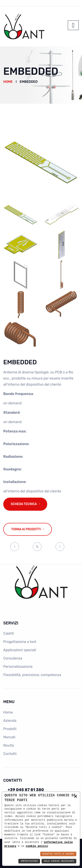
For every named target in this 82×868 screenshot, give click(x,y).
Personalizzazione (18, 667)
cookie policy (37, 846)
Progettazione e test (20, 642)
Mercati (9, 737)
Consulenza (13, 658)
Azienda (10, 721)
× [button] (76, 797)
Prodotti (10, 729)
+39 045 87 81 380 (26, 790)
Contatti (10, 754)
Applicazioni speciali (20, 650)
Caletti (9, 633)
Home (8, 82)
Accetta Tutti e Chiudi (58, 854)
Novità (9, 745)
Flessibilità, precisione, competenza (32, 675)
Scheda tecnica (24, 504)
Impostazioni (29, 861)
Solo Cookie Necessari (59, 861)
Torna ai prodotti (26, 529)
